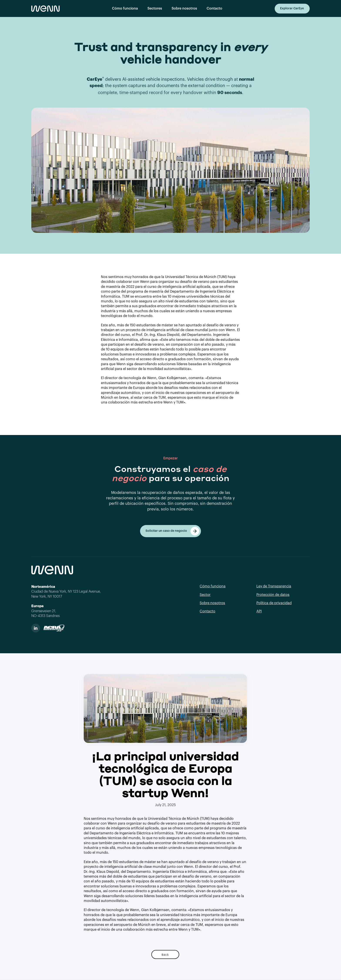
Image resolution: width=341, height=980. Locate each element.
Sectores (155, 8)
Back (165, 954)
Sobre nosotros (184, 8)
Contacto (214, 8)
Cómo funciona (125, 8)
